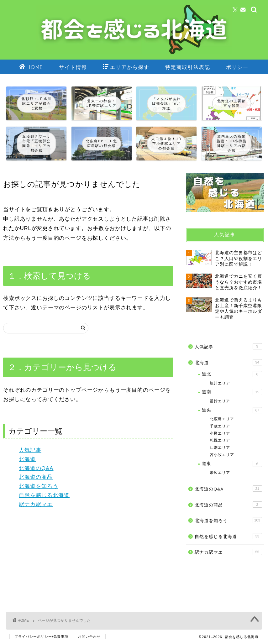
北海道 (27, 459)
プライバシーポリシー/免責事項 (41, 636)
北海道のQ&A (36, 468)
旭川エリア (220, 383)
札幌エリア (220, 440)
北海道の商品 (36, 477)
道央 (232, 410)
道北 (232, 374)
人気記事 (30, 450)
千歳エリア (220, 426)
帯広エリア (220, 473)
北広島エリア (222, 419)
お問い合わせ (89, 636)
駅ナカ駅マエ (36, 504)
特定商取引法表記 (188, 67)
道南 (232, 392)
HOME (31, 67)
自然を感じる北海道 (44, 495)
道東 (232, 464)
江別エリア (220, 448)
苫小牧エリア (222, 455)
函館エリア (220, 401)
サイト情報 (73, 67)
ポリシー (237, 67)
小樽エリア (220, 433)
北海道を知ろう (39, 486)
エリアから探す (126, 67)
